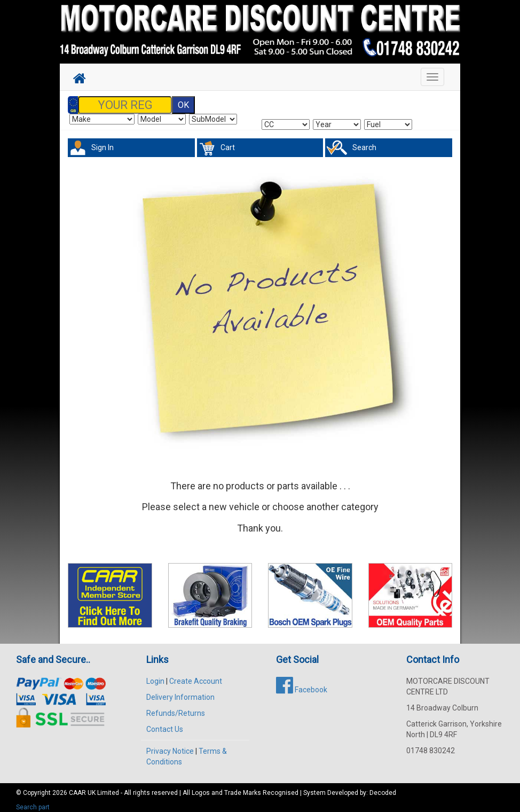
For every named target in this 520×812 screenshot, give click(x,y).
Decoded (383, 787)
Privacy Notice (170, 746)
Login (155, 676)
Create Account (196, 676)
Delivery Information (180, 692)
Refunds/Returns (176, 708)
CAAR (77, 787)
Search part (33, 802)
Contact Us (165, 724)
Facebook (302, 684)
